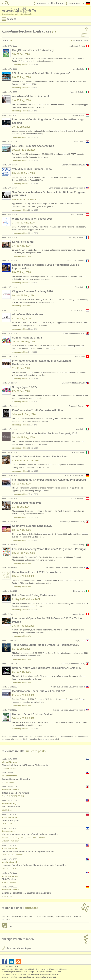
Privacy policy (52, 977)
